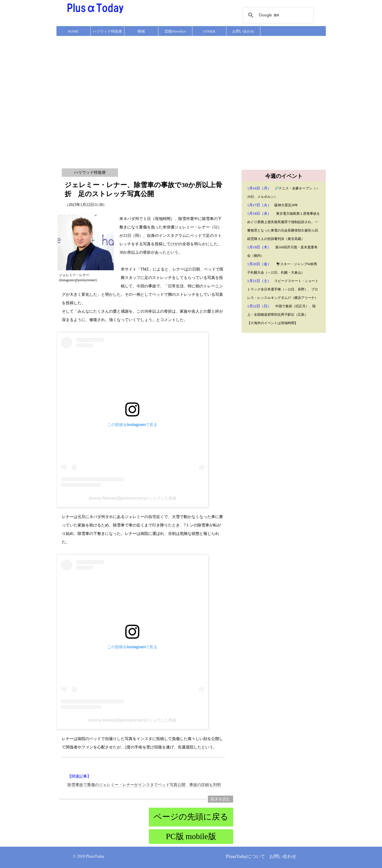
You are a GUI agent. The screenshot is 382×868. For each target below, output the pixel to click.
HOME (73, 31)
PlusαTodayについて (245, 856)
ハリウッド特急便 (107, 31)
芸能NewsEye (175, 31)
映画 (141, 31)
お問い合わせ (243, 31)
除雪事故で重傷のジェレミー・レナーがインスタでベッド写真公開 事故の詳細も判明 (144, 785)
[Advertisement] (61, 99)
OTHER (209, 31)
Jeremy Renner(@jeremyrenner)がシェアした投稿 (132, 498)
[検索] (277, 15)
